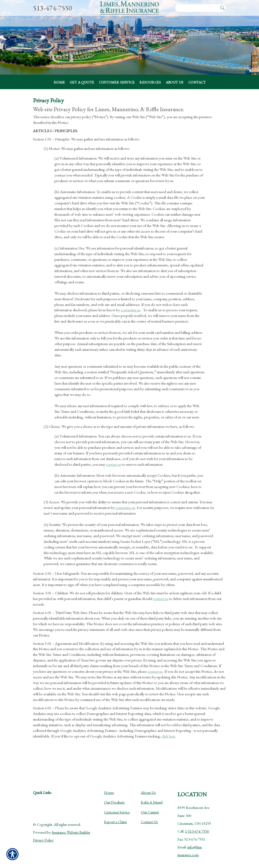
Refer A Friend (152, 798)
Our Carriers (150, 808)
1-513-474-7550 (197, 827)
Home (109, 788)
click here (169, 744)
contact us (113, 473)
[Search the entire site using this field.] (197, 8)
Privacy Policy (43, 836)
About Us (148, 788)
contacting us (131, 318)
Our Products (114, 798)
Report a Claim (115, 818)
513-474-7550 (53, 8)
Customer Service (117, 808)
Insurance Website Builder (71, 828)
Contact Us (149, 818)
